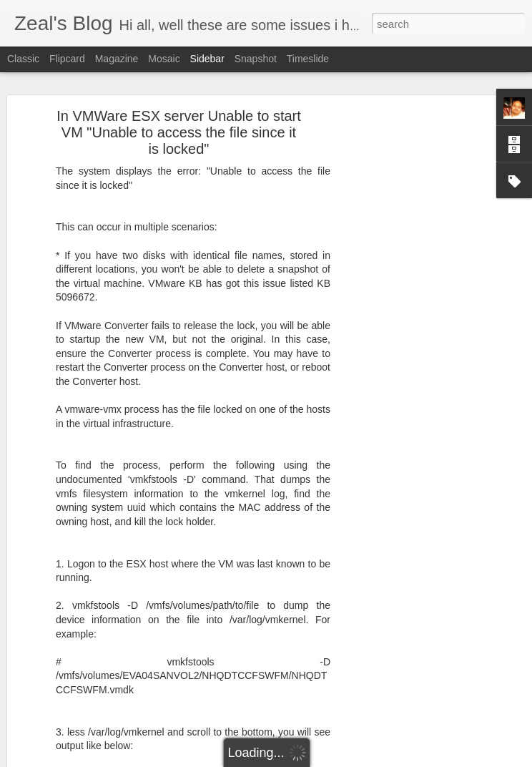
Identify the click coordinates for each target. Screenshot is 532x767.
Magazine (117, 59)
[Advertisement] (409, 336)
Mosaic (164, 59)
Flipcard (67, 59)
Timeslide (308, 59)
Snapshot (256, 59)
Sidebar (207, 59)
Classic (23, 59)
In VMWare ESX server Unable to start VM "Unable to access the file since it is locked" (179, 128)
